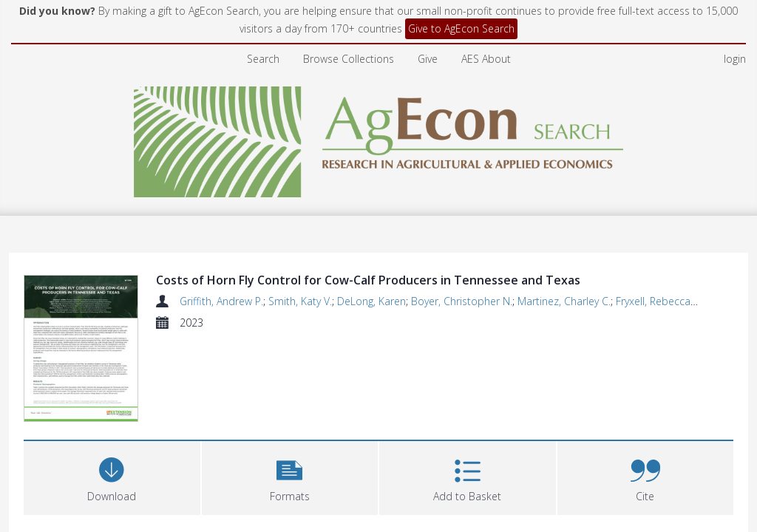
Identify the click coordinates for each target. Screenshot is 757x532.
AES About (486, 59)
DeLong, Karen (371, 301)
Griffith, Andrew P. (221, 301)
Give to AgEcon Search (461, 28)
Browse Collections (349, 59)
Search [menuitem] (263, 59)
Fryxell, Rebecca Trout (667, 301)
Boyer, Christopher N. (462, 301)
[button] (290, 476)
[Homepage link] (379, 138)
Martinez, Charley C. (564, 301)
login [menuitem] (735, 59)
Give (428, 59)
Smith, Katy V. (300, 301)
